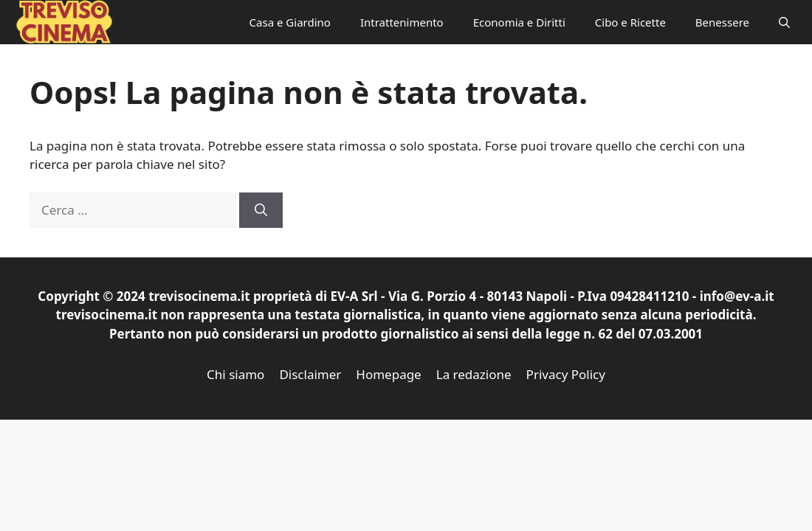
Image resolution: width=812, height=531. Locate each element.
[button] (784, 22)
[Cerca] (261, 210)
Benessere (722, 22)
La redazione (474, 374)
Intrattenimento (402, 22)
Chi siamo (235, 374)
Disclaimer (310, 374)
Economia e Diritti (519, 22)
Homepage (388, 374)
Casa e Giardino (290, 22)
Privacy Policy (566, 374)
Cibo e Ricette (630, 22)
